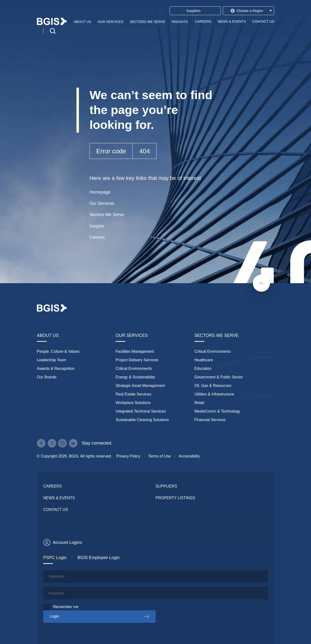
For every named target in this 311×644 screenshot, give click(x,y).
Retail (199, 403)
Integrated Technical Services (141, 411)
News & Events (232, 21)
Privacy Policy (128, 456)
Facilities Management (135, 351)
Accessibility (189, 456)
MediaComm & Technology (217, 411)
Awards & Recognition (56, 369)
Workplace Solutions (133, 403)
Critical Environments (134, 369)
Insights (180, 21)
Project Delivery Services (137, 360)
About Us (82, 21)
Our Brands (47, 377)
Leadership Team (52, 360)
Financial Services (210, 420)
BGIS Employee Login (98, 558)
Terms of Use (159, 456)
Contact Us (263, 21)
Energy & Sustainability (135, 377)
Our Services (110, 21)
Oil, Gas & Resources (213, 386)
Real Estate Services (133, 394)
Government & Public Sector (219, 377)
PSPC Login (55, 558)
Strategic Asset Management (140, 386)
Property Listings (175, 498)
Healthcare (204, 360)
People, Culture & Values (58, 351)
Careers (203, 21)
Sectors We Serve (147, 21)
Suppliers (166, 486)
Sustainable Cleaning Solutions (142, 420)
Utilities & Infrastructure (214, 394)
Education (203, 369)
